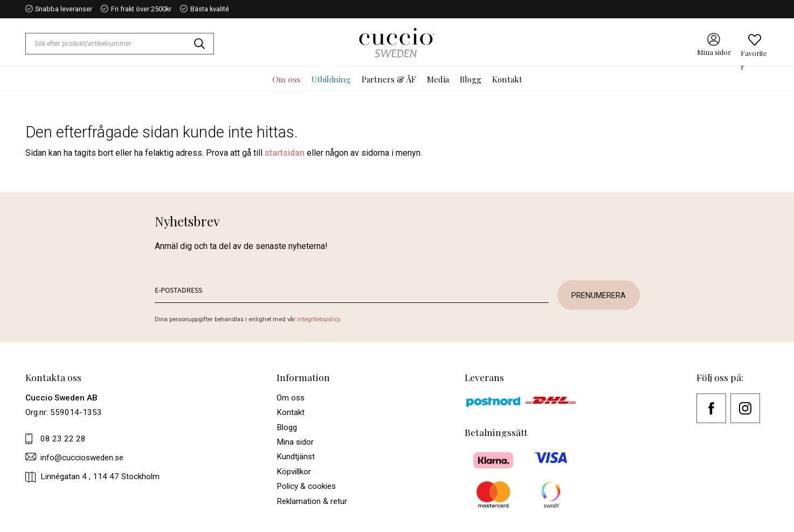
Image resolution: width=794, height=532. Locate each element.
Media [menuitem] (438, 79)
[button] (755, 40)
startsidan (285, 153)
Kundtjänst (296, 457)
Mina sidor (295, 442)
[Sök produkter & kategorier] (110, 44)
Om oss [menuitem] (286, 79)
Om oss (291, 398)
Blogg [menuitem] (471, 79)
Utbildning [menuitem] (331, 79)
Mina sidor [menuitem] (714, 53)
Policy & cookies (306, 486)
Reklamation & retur (312, 501)
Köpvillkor (294, 472)
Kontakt (291, 412)
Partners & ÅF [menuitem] (389, 79)
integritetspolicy (318, 319)
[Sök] (204, 44)
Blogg (287, 427)
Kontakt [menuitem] (507, 79)
